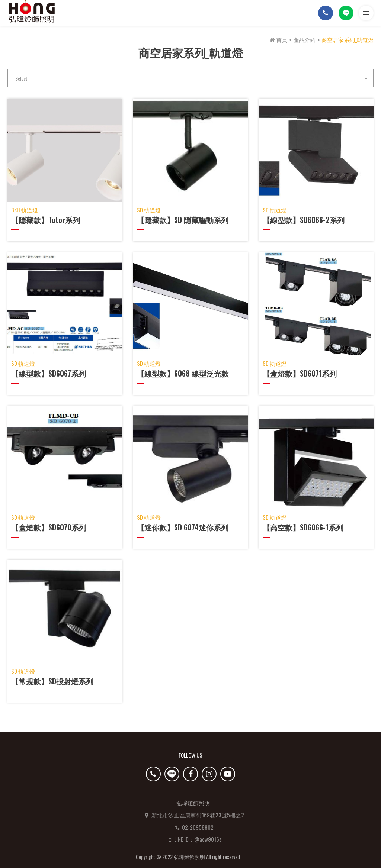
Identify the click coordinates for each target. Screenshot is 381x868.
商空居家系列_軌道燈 (348, 39)
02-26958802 (202, 816)
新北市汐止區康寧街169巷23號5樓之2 (202, 803)
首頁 (278, 39)
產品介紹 (304, 39)
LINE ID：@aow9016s (202, 827)
